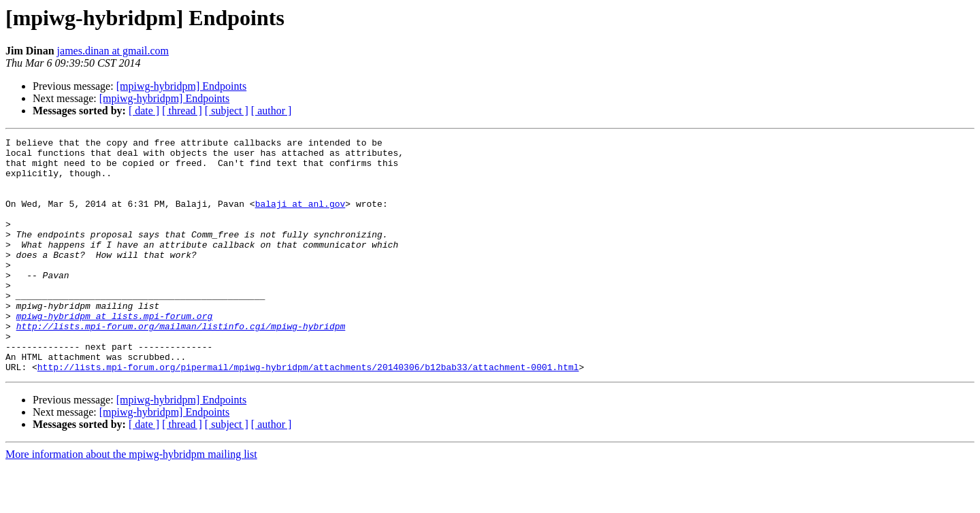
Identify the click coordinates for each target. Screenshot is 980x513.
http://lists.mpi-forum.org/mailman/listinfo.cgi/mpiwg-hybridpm (181, 365)
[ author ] (272, 111)
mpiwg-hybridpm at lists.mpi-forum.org (115, 352)
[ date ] (144, 111)
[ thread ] (182, 111)
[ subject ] (227, 111)
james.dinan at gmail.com (113, 51)
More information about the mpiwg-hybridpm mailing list (131, 501)
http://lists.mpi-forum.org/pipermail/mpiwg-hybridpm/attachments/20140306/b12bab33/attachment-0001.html (308, 414)
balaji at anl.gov (300, 218)
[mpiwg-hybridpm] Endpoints (182, 86)
